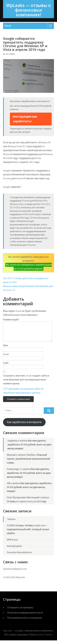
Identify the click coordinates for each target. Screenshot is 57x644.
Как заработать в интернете (24, 426)
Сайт (6, 367)
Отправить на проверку (20, 611)
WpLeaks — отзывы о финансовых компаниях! (28, 10)
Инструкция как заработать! (25, 119)
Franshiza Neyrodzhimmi (19, 556)
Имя (5, 349)
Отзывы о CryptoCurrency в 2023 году (27, 505)
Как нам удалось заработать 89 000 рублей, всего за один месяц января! (29, 448)
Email (6, 358)
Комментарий (11, 320)
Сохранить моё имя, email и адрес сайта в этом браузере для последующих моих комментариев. (26, 383)
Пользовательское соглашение (25, 621)
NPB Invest (12, 543)
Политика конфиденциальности (25, 616)
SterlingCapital (14, 550)
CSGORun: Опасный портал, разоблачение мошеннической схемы (28, 462)
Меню (8, 26)
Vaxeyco (11, 523)
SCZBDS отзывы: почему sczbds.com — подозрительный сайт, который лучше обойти (28, 533)
